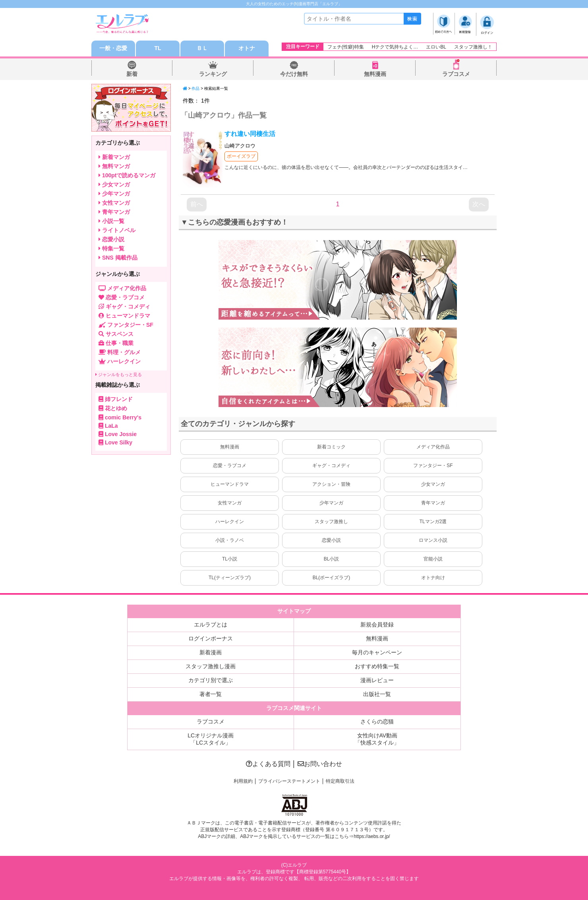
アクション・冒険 (331, 484)
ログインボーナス (211, 638)
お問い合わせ (320, 764)
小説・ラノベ (230, 540)
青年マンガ (433, 503)
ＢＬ (202, 48)
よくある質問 (268, 764)
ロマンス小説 (433, 540)
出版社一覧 (377, 694)
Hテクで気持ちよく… (395, 47)
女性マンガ (230, 503)
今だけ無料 (294, 74)
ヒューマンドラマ (230, 484)
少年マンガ (331, 503)
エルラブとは (211, 625)
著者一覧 (211, 694)
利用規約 (243, 781)
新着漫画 (211, 652)
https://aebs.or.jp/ (372, 836)
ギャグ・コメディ (331, 466)
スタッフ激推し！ (473, 47)
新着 (132, 74)
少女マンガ (433, 484)
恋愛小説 (331, 540)
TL (158, 48)
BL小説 (332, 559)
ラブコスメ (456, 74)
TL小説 (230, 559)
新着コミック (331, 447)
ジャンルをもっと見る (119, 374)
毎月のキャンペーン (377, 652)
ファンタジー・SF (433, 466)
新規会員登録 (377, 625)
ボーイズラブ (241, 156)
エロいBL (436, 47)
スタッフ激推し (331, 522)
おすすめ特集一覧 (377, 666)
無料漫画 (375, 74)
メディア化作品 (433, 447)
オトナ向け (433, 578)
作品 (195, 88)
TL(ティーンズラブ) (230, 578)
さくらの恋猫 (377, 722)
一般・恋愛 (113, 48)
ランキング (213, 74)
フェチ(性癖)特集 (346, 47)
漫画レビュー (377, 680)
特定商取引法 (340, 781)
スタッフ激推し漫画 (211, 666)
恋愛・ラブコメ (230, 466)
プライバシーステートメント (289, 781)
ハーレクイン (230, 522)
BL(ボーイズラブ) (332, 578)
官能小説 (433, 559)
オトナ (247, 48)
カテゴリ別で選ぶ (211, 680)
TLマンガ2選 (433, 522)
